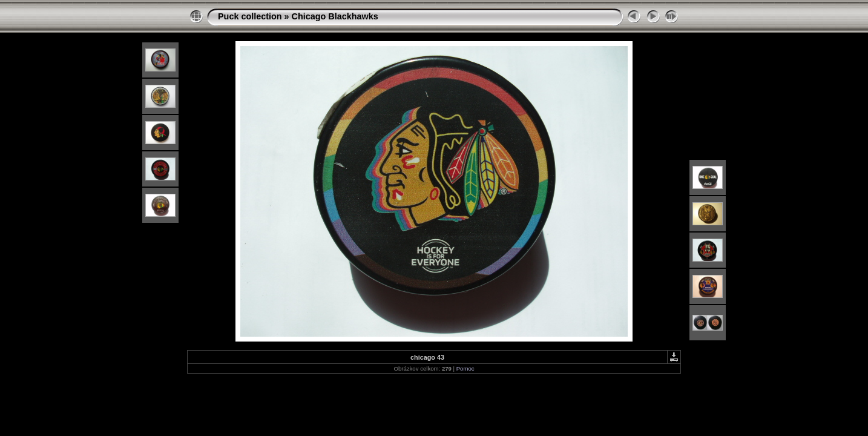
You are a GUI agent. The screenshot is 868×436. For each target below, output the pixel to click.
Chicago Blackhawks (335, 16)
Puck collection (250, 16)
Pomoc (465, 368)
